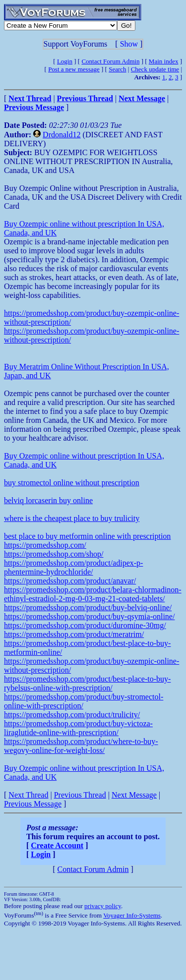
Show (129, 44)
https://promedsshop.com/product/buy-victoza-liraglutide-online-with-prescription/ (78, 728)
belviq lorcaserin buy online (48, 500)
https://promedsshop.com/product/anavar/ (70, 581)
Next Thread (28, 795)
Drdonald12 (62, 135)
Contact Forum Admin (110, 61)
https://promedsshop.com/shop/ (54, 554)
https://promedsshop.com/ (45, 545)
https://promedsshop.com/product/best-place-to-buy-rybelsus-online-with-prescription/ (87, 683)
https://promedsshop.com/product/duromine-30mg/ (85, 625)
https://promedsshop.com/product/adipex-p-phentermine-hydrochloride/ (73, 567)
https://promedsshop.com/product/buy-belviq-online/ (88, 607)
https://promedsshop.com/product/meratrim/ (74, 634)
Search (117, 69)
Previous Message (33, 804)
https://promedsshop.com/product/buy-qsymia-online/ (89, 616)
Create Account (57, 845)
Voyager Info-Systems (132, 915)
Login (65, 61)
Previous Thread (80, 795)
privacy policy (103, 906)
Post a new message (74, 69)
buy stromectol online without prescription (72, 483)
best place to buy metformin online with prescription (87, 536)
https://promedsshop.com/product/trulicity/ (72, 715)
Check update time (155, 69)
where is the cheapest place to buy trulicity (72, 518)
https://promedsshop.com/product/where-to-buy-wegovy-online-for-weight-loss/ (81, 746)
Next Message (134, 795)
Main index (164, 61)
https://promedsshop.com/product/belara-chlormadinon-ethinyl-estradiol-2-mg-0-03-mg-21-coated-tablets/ (93, 594)
